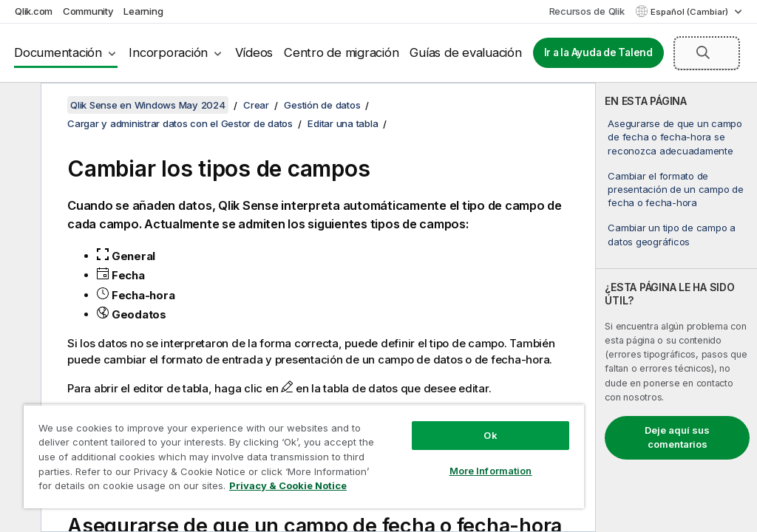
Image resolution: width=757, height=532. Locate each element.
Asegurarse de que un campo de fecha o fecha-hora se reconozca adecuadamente (675, 137)
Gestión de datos (322, 105)
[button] (703, 52)
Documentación (58, 52)
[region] (304, 456)
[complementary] (676, 307)
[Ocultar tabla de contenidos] (18, 106)
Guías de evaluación (465, 52)
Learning (143, 11)
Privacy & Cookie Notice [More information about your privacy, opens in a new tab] (288, 485)
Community (88, 11)
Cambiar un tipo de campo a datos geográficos (672, 234)
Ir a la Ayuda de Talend (598, 52)
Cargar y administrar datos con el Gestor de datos (180, 123)
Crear (256, 105)
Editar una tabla (343, 123)
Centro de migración (341, 52)
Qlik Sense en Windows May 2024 (148, 105)
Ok (490, 435)
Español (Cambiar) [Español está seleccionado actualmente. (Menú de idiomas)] (690, 12)
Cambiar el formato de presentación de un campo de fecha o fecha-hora (675, 189)
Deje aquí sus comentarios (677, 437)
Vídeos (254, 52)
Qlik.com (34, 11)
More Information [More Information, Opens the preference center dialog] (491, 471)
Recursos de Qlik (587, 11)
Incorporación (168, 52)
